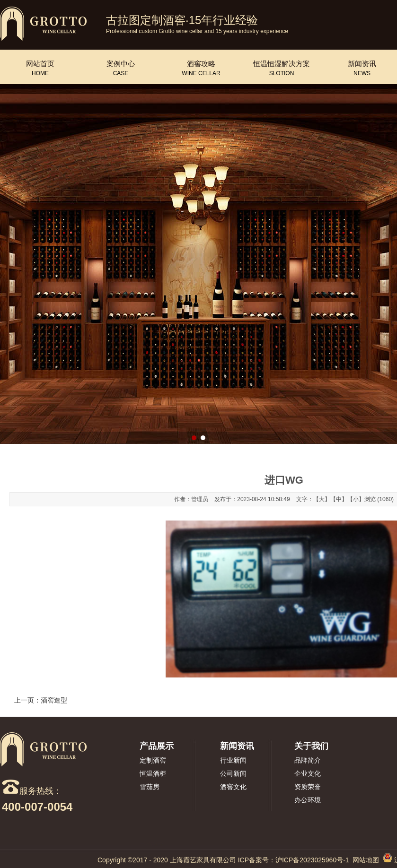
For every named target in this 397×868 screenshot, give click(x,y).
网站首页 (40, 64)
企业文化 (308, 773)
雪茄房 (150, 787)
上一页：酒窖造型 (41, 700)
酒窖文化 (233, 787)
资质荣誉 (308, 787)
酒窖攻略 (201, 64)
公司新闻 (233, 773)
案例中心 (121, 64)
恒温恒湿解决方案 (282, 64)
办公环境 (308, 800)
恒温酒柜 (153, 773)
